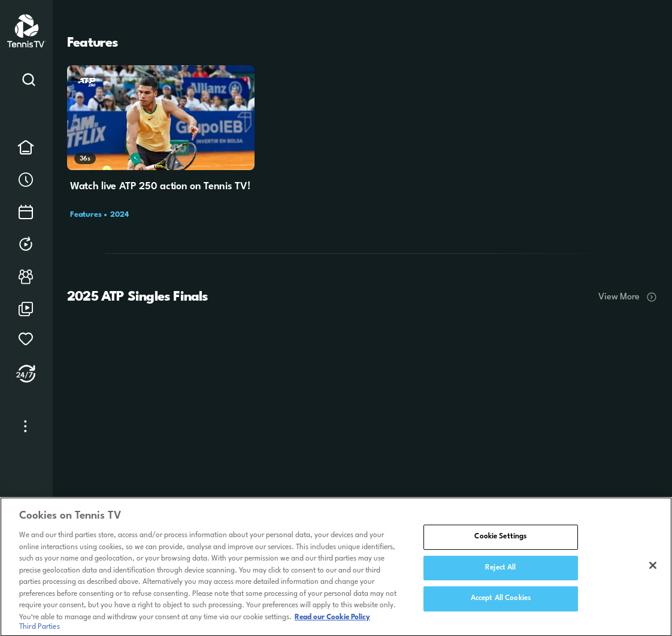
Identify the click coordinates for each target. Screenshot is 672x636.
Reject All (500, 571)
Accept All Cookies (501, 602)
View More (628, 297)
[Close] (653, 569)
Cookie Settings (500, 540)
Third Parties (40, 630)
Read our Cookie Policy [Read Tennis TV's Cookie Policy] (332, 620)
